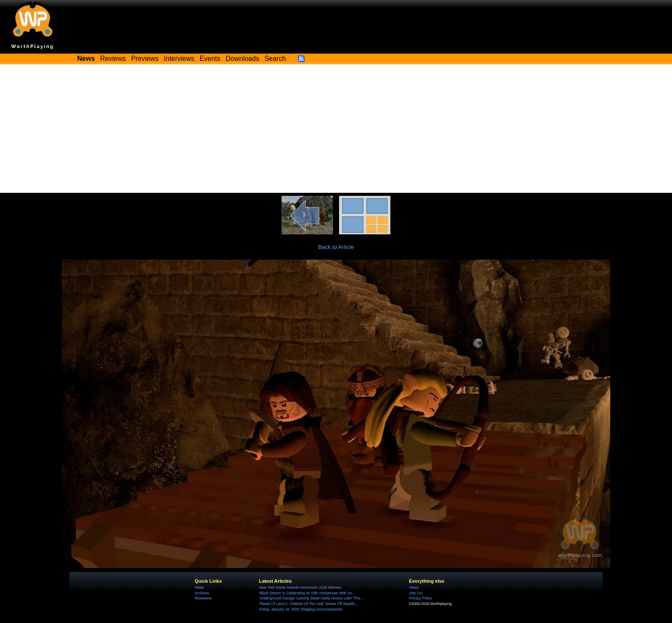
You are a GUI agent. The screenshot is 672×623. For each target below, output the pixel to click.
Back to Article (336, 247)
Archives (202, 593)
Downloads (243, 58)
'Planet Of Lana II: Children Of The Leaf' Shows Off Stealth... (308, 604)
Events (210, 58)
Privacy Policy (420, 598)
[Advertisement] (336, 129)
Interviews (179, 58)
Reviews (113, 58)
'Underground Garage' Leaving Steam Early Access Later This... (311, 598)
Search (275, 58)
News (199, 587)
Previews (145, 58)
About (414, 587)
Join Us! (415, 593)
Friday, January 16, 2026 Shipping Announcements (300, 609)
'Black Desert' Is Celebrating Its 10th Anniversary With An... (307, 593)
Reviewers (203, 598)
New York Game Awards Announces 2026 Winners (300, 587)
